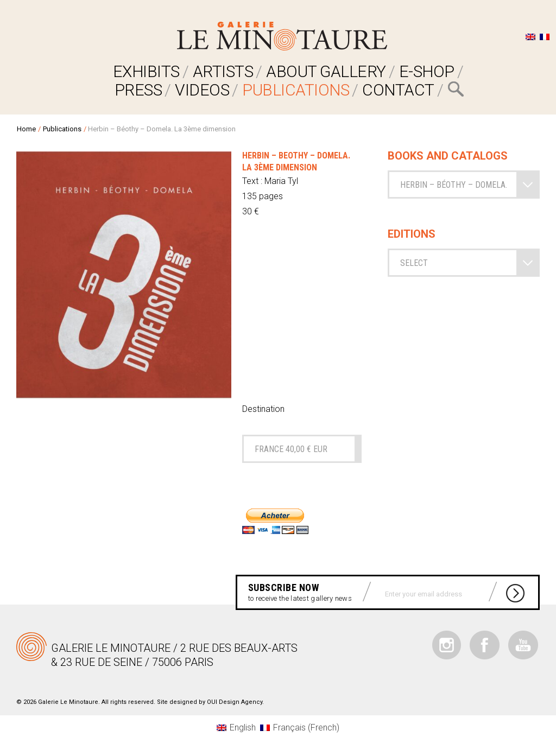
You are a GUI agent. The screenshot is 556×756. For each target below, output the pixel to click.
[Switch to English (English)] (236, 728)
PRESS (138, 90)
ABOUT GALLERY (326, 71)
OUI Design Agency (235, 702)
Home (26, 129)
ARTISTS (223, 71)
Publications (296, 90)
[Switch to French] (545, 37)
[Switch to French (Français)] (300, 728)
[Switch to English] (530, 37)
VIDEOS (202, 90)
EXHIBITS (146, 71)
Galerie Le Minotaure (282, 36)
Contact (398, 90)
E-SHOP (427, 71)
